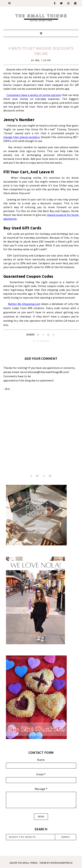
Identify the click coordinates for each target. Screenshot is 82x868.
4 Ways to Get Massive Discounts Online (41, 51)
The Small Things (28, 863)
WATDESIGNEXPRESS (61, 863)
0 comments (41, 341)
